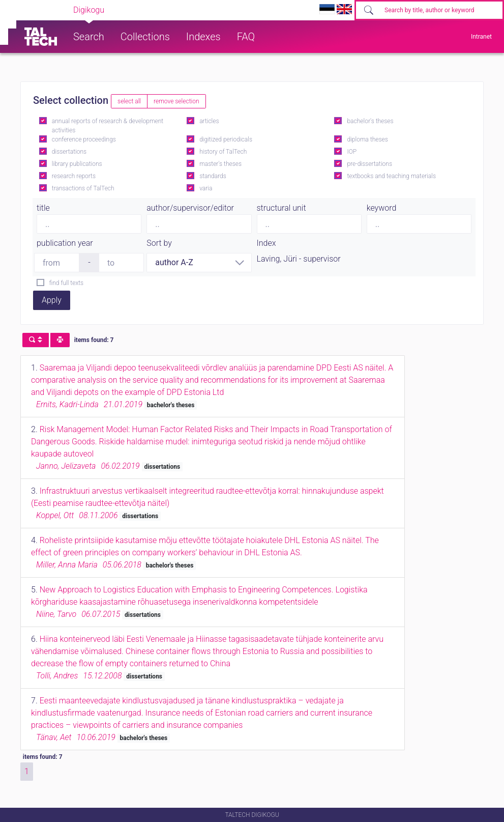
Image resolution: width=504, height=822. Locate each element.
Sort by (159, 243)
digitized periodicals (226, 139)
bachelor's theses (370, 121)
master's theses (220, 164)
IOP (352, 152)
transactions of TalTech (83, 188)
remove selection (176, 101)
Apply (52, 300)
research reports (74, 176)
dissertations (69, 152)
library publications (77, 164)
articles (209, 121)
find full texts (66, 283)
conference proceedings (84, 139)
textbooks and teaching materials (391, 176)
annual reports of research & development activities (108, 126)
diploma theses (367, 139)
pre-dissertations (369, 164)
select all (129, 101)
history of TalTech (223, 152)
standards (213, 176)
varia (206, 188)
